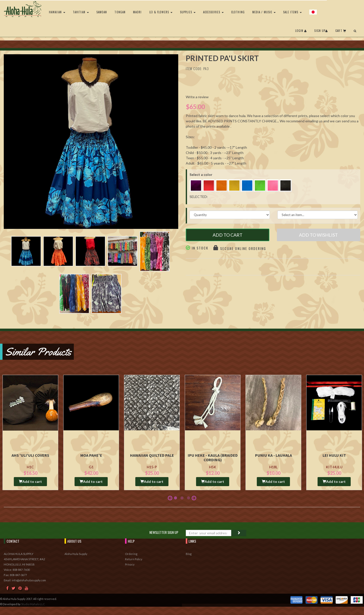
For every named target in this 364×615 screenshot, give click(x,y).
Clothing (238, 12)
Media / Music (264, 12)
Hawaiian (57, 12)
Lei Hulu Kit (334, 455)
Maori (137, 12)
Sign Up (321, 31)
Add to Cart (228, 235)
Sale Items (292, 12)
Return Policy (134, 559)
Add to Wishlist (318, 235)
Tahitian (81, 12)
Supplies (188, 12)
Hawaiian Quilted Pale (152, 455)
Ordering (131, 554)
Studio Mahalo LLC (33, 604)
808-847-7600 (21, 570)
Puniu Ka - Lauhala (274, 455)
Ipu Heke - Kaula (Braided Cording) (213, 457)
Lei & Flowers (161, 12)
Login (301, 31)
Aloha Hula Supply (76, 554)
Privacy (130, 564)
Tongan (120, 12)
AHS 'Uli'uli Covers (30, 455)
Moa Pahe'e (91, 455)
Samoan (102, 12)
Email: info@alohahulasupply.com (25, 580)
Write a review (197, 97)
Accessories (213, 12)
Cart (341, 31)
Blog (189, 554)
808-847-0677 (18, 575)
